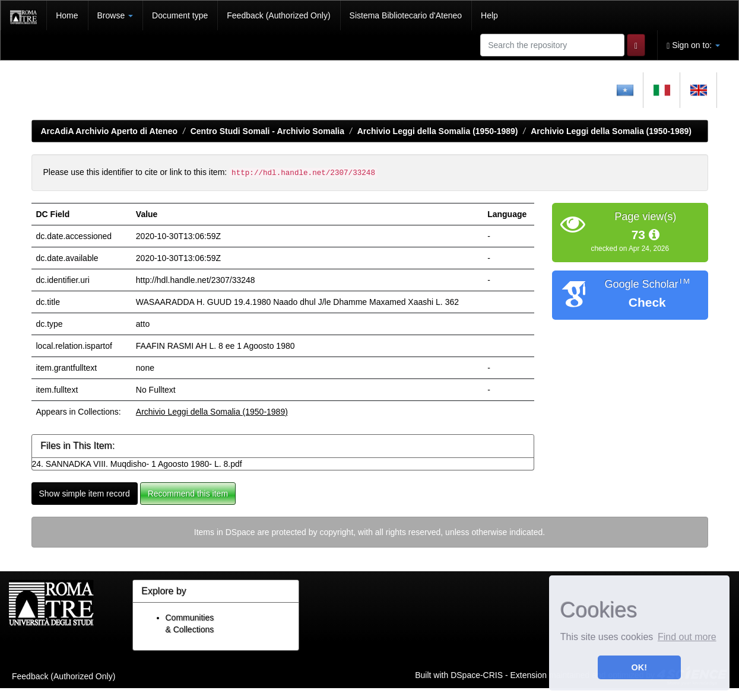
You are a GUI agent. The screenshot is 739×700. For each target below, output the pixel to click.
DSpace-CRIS (477, 675)
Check (647, 302)
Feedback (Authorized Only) (278, 15)
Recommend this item (188, 494)
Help (489, 15)
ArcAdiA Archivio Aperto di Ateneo (110, 131)
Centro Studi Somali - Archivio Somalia (267, 131)
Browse (115, 15)
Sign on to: (693, 45)
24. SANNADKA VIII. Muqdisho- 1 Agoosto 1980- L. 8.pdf (137, 464)
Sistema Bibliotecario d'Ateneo (406, 15)
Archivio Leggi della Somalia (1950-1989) (438, 131)
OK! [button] (639, 667)
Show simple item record (85, 494)
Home (67, 15)
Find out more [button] (687, 637)
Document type (180, 15)
